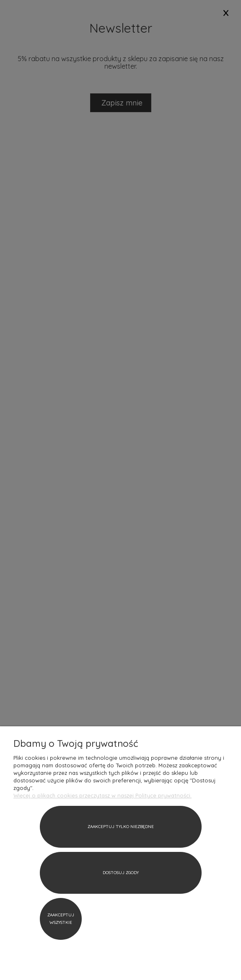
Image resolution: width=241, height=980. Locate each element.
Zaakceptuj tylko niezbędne (121, 827)
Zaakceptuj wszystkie (61, 919)
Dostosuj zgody (121, 873)
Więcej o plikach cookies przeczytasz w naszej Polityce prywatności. (102, 795)
